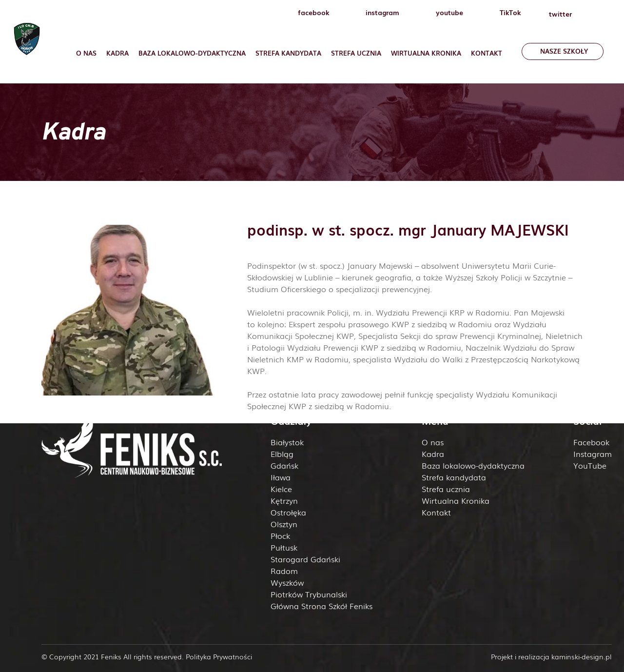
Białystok (287, 442)
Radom (284, 571)
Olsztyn (284, 524)
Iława (281, 477)
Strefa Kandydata (288, 53)
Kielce (281, 489)
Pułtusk (284, 547)
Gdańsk (284, 465)
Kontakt (487, 53)
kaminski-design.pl (582, 656)
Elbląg (282, 454)
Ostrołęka (288, 512)
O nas (86, 53)
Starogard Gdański (305, 559)
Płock (280, 535)
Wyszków (287, 582)
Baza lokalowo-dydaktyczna (192, 53)
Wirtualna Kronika (426, 53)
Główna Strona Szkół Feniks (322, 606)
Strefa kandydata (454, 477)
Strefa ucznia (356, 53)
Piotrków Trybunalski (309, 594)
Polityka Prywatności (219, 656)
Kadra (117, 53)
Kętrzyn (284, 500)
